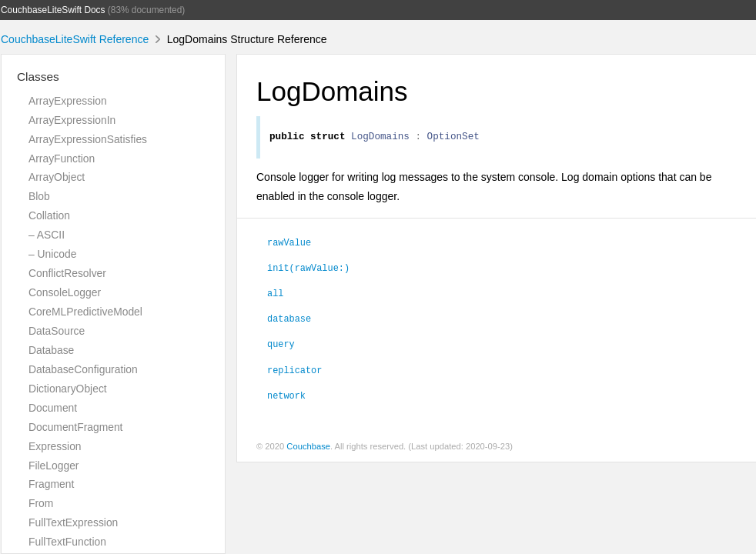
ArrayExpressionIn (72, 120)
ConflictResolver (67, 273)
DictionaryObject (68, 389)
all (275, 295)
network (286, 397)
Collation (49, 215)
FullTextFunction (67, 542)
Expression (55, 446)
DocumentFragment (75, 427)
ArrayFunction (62, 159)
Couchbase (308, 449)
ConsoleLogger (65, 292)
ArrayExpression (68, 101)
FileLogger (54, 466)
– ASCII (47, 235)
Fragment (51, 484)
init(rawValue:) (308, 269)
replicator (294, 372)
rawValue (289, 244)
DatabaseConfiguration (83, 369)
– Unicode (52, 254)
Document (53, 408)
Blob (39, 196)
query (281, 345)
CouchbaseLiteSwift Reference (75, 39)
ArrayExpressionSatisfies (88, 139)
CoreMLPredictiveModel (85, 312)
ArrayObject (57, 177)
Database (51, 350)
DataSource (57, 331)
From (41, 503)
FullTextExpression (73, 522)
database (289, 320)
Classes (38, 77)
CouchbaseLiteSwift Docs (53, 10)
